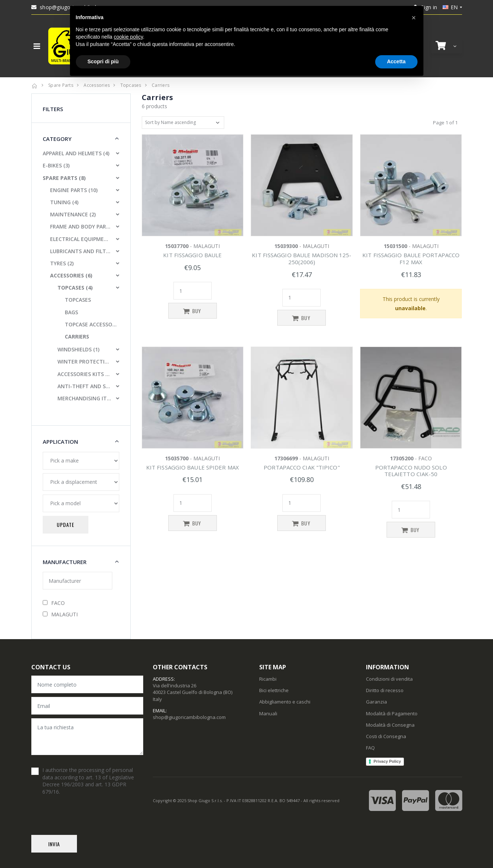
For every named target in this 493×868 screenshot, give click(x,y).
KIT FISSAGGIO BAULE (192, 255)
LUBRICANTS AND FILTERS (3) (81, 251)
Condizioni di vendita (389, 679)
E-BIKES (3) (56, 165)
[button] (447, 46)
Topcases (131, 85)
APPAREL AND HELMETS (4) (76, 153)
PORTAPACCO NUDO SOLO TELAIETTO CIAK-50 (411, 471)
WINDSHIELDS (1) (78, 349)
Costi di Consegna (386, 736)
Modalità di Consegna (390, 725)
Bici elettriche (274, 690)
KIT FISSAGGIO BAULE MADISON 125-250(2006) (302, 258)
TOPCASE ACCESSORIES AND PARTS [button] (92, 324)
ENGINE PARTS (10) (74, 190)
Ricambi (268, 679)
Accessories (97, 85)
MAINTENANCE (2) (73, 214)
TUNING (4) (64, 202)
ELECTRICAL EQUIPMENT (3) (81, 239)
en (450, 7)
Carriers (161, 85)
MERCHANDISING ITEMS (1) (84, 398)
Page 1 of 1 (445, 123)
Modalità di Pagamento (392, 713)
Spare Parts (61, 85)
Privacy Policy (387, 761)
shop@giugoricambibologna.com (189, 717)
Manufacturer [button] (65, 562)
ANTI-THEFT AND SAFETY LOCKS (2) (84, 386)
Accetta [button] (396, 61)
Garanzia (376, 702)
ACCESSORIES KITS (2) (84, 374)
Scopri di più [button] (103, 61)
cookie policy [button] (128, 37)
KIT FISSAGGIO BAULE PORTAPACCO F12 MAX (411, 258)
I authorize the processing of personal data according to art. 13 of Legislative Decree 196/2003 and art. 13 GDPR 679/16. (88, 781)
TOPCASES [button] (78, 300)
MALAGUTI (60, 614)
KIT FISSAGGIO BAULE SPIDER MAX (193, 467)
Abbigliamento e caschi (285, 702)
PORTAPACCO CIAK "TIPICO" (302, 467)
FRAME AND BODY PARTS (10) (81, 226)
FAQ (370, 748)
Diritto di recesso (385, 690)
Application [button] (60, 442)
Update (66, 525)
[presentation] (87, 821)
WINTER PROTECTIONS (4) (84, 362)
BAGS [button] (71, 312)
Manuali (268, 713)
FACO (54, 603)
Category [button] (57, 139)
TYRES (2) (62, 263)
